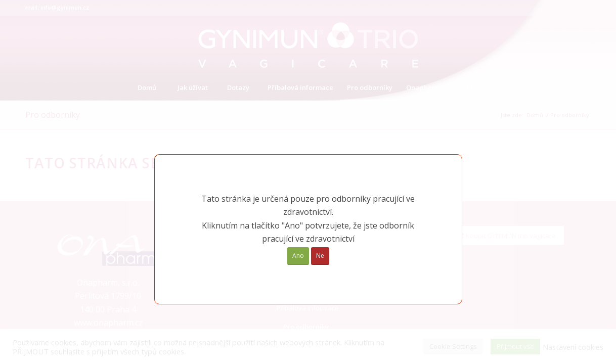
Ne (320, 256)
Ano (298, 256)
